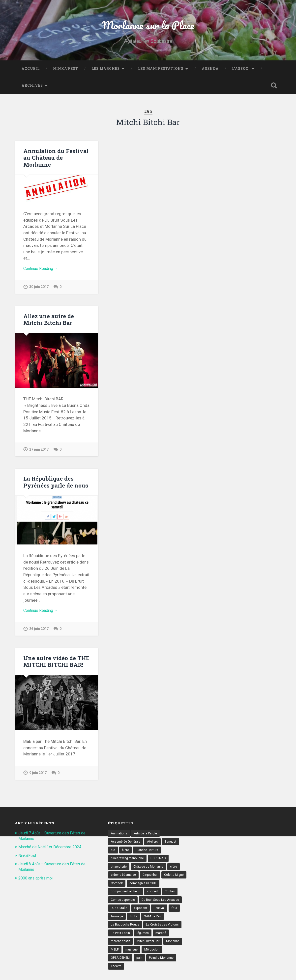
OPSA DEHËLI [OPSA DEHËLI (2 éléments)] (162, 966)
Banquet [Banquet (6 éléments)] (172, 846)
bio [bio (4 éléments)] (113, 854)
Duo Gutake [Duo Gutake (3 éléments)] (165, 915)
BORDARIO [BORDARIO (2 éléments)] (160, 863)
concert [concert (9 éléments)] (117, 906)
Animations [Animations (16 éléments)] (119, 837)
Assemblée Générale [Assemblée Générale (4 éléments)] (126, 846)
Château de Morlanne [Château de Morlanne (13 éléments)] (150, 872)
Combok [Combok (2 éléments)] (144, 889)
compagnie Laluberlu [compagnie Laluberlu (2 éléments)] (161, 898)
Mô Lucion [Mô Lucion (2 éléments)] (137, 966)
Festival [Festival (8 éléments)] (137, 923)
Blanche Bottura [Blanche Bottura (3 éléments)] (148, 854)
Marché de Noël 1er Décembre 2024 (52, 851)
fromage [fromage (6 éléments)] (169, 923)
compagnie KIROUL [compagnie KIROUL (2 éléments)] (125, 898)
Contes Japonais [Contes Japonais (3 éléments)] (159, 906)
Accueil (31, 71)
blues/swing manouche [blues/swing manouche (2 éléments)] (128, 863)
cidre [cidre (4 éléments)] (176, 872)
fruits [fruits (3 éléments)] (115, 932)
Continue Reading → (42, 271)
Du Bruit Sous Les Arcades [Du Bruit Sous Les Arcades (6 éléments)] (130, 915)
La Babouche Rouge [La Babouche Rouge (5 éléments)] (165, 932)
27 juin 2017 (39, 452)
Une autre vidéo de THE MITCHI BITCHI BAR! (56, 665)
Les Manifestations (161, 71)
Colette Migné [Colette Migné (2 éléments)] (121, 889)
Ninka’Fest (66, 71)
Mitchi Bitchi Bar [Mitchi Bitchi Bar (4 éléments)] (123, 958)
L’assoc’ (241, 71)
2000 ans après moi (37, 882)
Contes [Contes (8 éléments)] (134, 906)
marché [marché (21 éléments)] (135, 949)
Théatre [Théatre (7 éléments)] (162, 975)
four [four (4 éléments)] (153, 923)
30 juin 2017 (39, 290)
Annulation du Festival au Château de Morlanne (55, 159)
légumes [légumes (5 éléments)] (117, 949)
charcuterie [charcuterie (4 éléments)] (119, 872)
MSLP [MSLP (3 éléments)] (166, 958)
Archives (32, 88)
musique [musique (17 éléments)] (117, 966)
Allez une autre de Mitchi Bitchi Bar (48, 322)
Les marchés (106, 71)
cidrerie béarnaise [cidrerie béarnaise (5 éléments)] (124, 880)
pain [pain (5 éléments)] (114, 975)
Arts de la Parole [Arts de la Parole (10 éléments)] (146, 837)
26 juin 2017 (39, 633)
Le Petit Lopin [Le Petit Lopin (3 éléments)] (161, 940)
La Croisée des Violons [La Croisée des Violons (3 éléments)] (128, 940)
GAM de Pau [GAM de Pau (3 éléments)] (134, 932)
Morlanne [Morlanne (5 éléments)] (148, 958)
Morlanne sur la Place (148, 26)
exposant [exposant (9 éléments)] (118, 923)
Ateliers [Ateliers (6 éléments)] (153, 846)
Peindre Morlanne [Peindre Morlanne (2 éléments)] (137, 975)
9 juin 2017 (38, 777)
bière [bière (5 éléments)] (126, 854)
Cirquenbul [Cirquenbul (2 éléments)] (152, 880)
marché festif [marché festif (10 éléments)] (157, 949)
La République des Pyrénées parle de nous (55, 485)
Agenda (210, 71)
